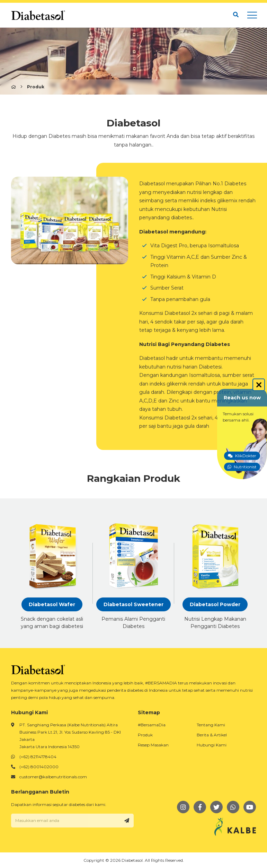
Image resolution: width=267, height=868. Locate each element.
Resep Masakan (153, 745)
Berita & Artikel (212, 735)
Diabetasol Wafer (52, 604)
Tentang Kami (211, 725)
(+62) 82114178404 (38, 757)
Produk (145, 735)
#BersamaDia (152, 725)
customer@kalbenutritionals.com (53, 777)
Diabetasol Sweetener (133, 604)
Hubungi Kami (212, 745)
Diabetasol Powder (215, 604)
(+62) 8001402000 (39, 767)
